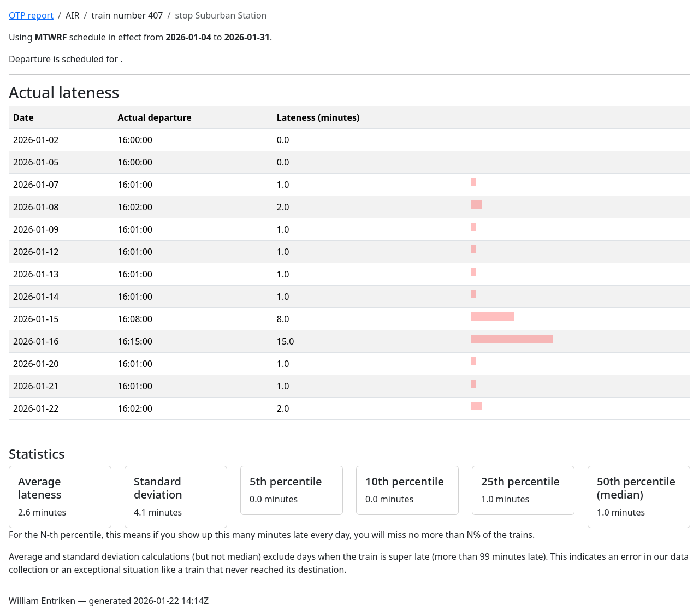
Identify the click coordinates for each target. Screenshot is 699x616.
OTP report (31, 15)
